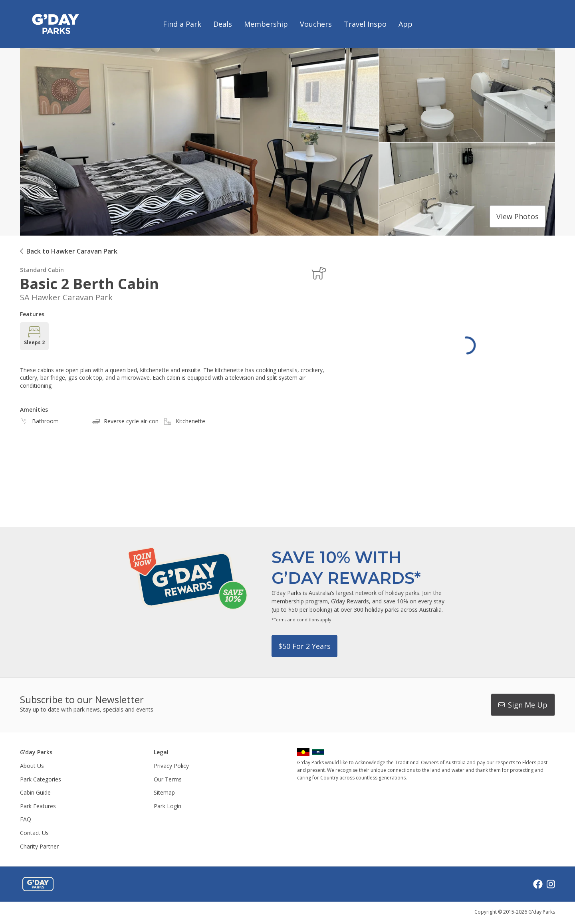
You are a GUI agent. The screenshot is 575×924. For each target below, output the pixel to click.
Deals (223, 24)
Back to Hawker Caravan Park (72, 251)
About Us (32, 766)
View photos (517, 216)
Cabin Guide (35, 792)
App (405, 24)
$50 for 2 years (304, 646)
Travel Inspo (365, 24)
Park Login (168, 806)
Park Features (38, 806)
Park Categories (41, 779)
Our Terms (168, 779)
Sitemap (164, 792)
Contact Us (34, 833)
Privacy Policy (171, 766)
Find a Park (182, 24)
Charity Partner (39, 846)
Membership (266, 24)
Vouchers (316, 24)
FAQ (26, 819)
